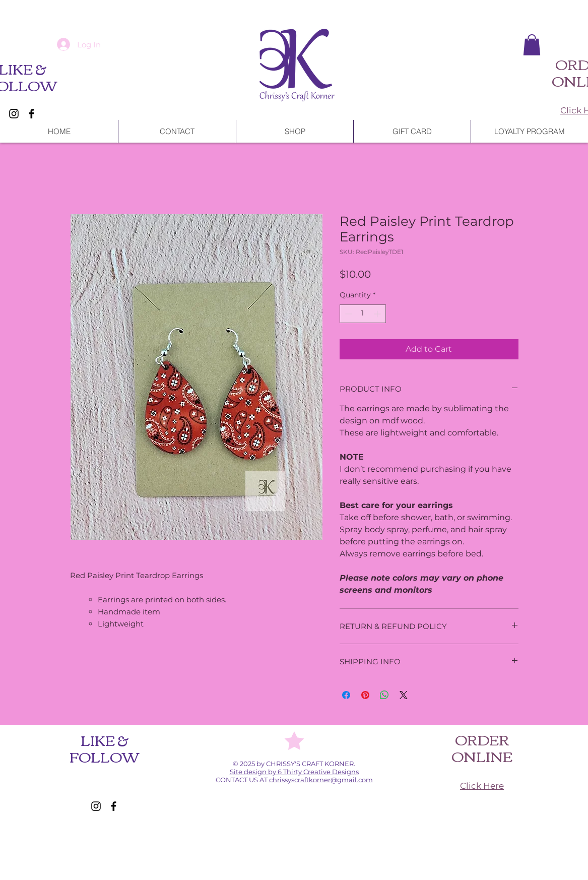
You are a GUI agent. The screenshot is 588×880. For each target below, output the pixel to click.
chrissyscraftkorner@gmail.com (321, 780)
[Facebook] (31, 114)
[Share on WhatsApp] (384, 695)
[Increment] (378, 314)
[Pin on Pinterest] (365, 695)
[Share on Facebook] (346, 695)
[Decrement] (347, 314)
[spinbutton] (363, 314)
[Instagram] (14, 114)
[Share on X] (404, 695)
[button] (532, 45)
